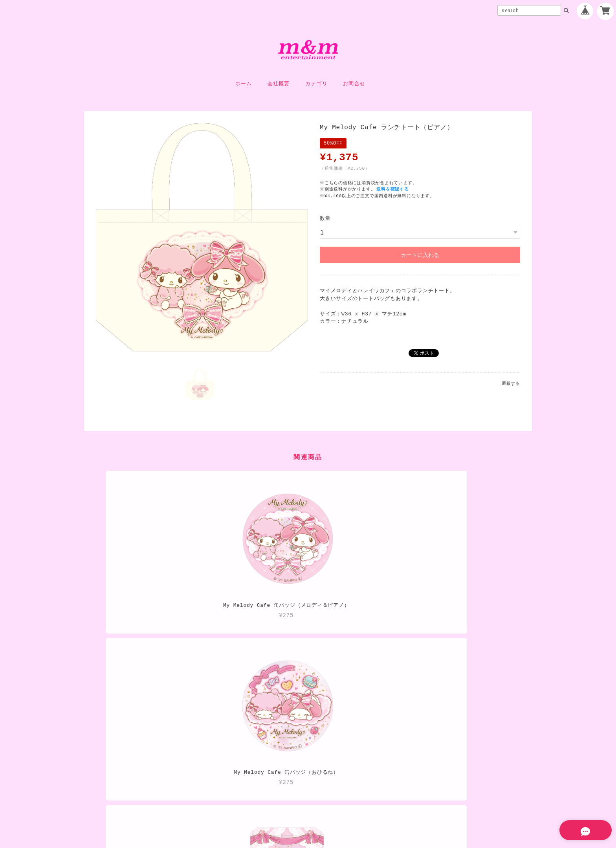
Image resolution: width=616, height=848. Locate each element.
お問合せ (354, 84)
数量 (325, 218)
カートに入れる (420, 255)
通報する (511, 384)
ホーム (244, 84)
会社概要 (279, 84)
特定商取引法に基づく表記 (333, 792)
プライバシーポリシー (263, 792)
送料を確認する (394, 189)
